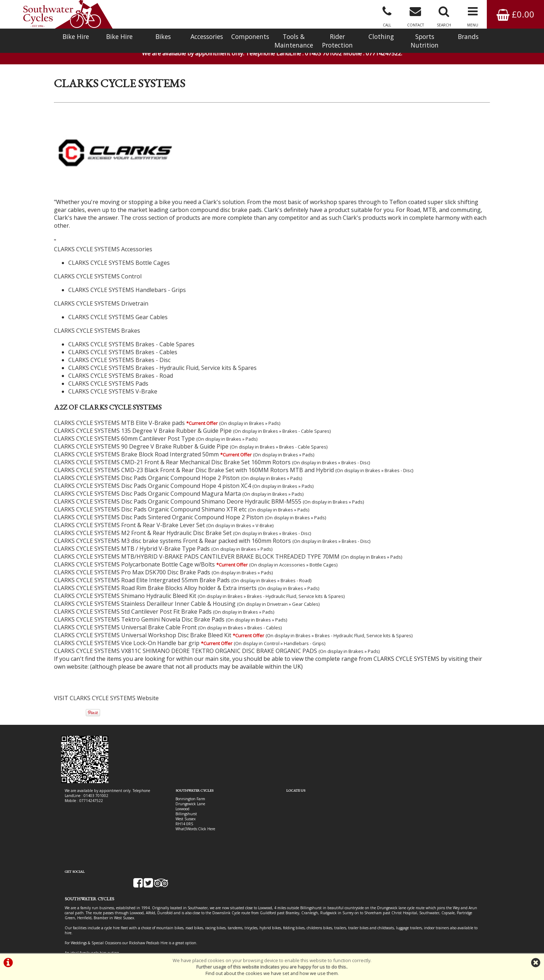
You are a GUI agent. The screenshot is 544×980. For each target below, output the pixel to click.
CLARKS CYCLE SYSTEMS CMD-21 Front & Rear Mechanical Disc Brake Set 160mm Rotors (172, 454)
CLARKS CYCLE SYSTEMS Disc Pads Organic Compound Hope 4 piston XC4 (152, 477)
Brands (468, 36)
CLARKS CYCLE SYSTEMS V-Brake (113, 383)
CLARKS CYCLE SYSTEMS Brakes (97, 322)
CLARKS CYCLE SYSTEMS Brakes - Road (121, 367)
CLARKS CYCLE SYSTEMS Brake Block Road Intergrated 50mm (136, 446)
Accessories (207, 36)
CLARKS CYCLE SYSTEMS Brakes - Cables (123, 344)
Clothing (381, 36)
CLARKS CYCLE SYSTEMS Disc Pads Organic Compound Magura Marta (147, 485)
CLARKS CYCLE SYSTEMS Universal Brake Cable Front (125, 619)
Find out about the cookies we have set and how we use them (272, 973)
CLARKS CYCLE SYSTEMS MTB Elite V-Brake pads (119, 415)
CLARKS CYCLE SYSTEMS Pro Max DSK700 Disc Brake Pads (132, 564)
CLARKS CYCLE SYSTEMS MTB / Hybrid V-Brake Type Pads (132, 540)
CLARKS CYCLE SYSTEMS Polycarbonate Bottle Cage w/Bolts (134, 556)
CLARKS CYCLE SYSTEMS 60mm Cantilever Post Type (124, 430)
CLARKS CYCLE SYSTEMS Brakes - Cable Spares (131, 336)
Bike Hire (76, 36)
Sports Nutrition (425, 41)
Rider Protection (337, 41)
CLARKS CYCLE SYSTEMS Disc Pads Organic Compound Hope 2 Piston (147, 470)
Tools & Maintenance (294, 41)
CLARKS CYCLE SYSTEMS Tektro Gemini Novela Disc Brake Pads (139, 611)
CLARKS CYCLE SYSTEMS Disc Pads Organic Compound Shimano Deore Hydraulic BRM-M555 (178, 493)
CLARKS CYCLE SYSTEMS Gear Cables (118, 309)
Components (250, 36)
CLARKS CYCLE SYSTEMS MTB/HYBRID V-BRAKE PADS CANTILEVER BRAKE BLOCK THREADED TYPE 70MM (197, 548)
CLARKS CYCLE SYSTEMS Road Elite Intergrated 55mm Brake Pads (142, 572)
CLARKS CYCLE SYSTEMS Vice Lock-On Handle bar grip (127, 635)
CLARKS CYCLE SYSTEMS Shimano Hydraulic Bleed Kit (125, 588)
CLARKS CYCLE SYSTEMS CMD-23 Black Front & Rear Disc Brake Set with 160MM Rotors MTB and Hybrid (194, 462)
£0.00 (515, 14)
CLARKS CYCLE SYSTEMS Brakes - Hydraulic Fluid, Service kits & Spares (162, 360)
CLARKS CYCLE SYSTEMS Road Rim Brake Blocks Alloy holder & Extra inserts (155, 580)
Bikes (163, 36)
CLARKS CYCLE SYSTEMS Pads (108, 375)
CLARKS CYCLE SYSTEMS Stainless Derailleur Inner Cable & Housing (145, 595)
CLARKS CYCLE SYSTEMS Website (114, 690)
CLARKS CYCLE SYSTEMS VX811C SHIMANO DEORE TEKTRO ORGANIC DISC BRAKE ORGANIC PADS (186, 643)
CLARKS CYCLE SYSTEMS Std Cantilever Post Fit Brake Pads (133, 603)
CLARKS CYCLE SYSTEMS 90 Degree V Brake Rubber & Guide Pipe (141, 438)
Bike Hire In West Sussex (85, 927)
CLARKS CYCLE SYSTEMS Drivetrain (101, 295)
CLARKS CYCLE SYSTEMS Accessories (103, 241)
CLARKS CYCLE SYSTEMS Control (98, 268)
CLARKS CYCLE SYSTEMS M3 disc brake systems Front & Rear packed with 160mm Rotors (172, 533)
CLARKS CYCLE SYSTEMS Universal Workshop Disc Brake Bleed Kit (143, 627)
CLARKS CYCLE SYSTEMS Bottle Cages (119, 254)
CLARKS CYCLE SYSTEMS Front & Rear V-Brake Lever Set (129, 517)
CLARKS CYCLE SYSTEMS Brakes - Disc (119, 352)
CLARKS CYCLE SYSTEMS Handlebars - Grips (127, 282)
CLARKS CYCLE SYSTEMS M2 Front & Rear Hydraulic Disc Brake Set (143, 525)
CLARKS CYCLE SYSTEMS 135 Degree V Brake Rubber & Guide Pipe (143, 422)
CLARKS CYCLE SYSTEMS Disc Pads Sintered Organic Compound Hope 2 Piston (159, 509)
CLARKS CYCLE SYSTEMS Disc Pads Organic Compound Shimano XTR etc (150, 501)
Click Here (201, 821)
